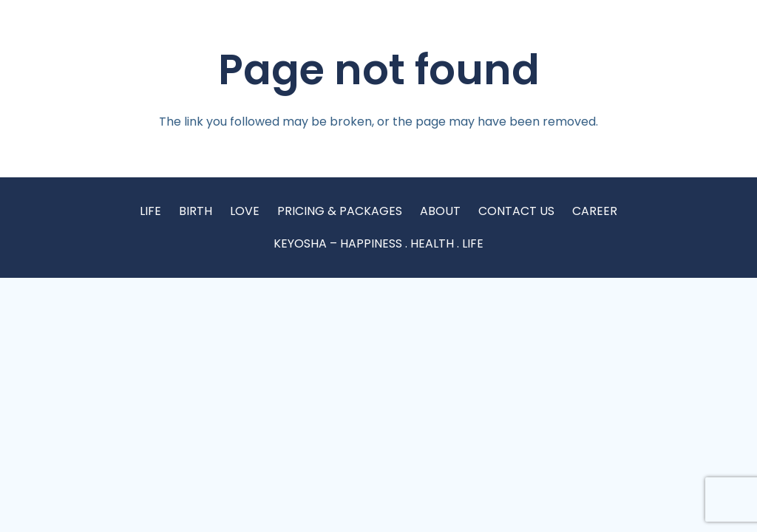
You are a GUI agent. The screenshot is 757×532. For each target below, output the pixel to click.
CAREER (595, 211)
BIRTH (196, 211)
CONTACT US (516, 211)
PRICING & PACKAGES (340, 211)
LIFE (150, 211)
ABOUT (440, 211)
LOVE (245, 211)
